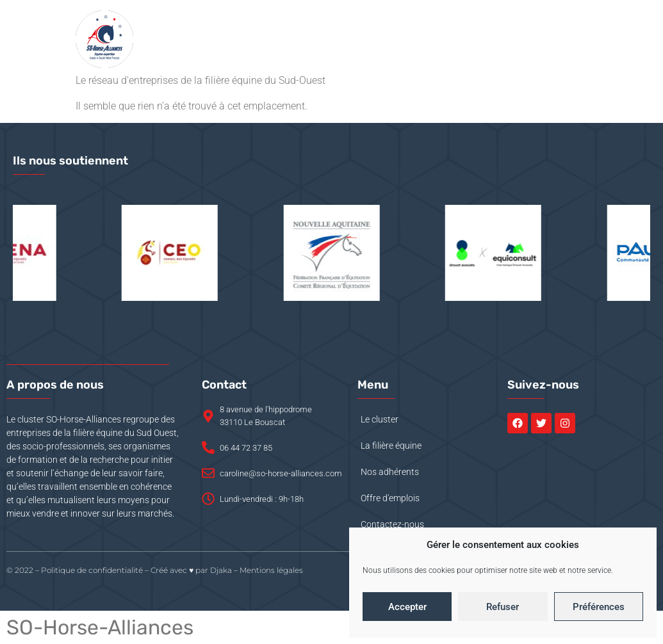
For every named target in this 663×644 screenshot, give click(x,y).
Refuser (503, 607)
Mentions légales (271, 570)
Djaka (221, 570)
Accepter (407, 607)
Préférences (599, 607)
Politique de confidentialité (92, 570)
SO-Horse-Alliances (100, 627)
